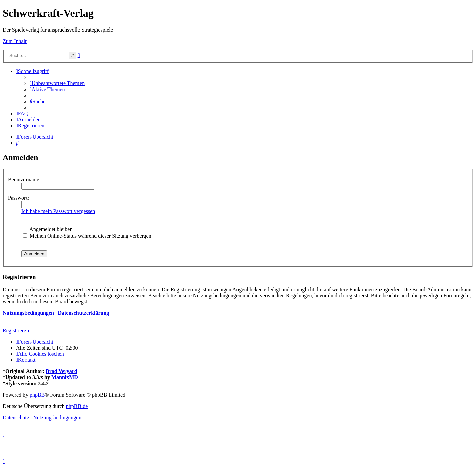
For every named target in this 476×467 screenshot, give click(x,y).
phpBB (37, 395)
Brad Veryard (62, 371)
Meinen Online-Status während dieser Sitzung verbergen (87, 236)
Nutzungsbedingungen (28, 313)
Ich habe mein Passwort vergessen (58, 211)
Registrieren (16, 330)
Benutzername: (24, 180)
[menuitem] (57, 83)
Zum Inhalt (15, 41)
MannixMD (65, 377)
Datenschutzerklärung (83, 313)
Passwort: (18, 198)
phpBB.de (77, 406)
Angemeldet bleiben (48, 229)
